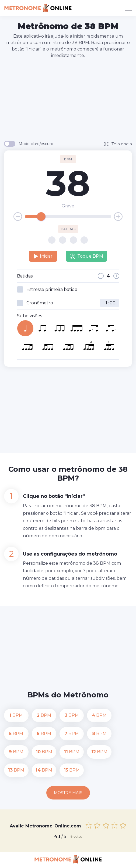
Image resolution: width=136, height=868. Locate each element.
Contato (28, 860)
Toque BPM (86, 256)
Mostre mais (68, 775)
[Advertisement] (70, 99)
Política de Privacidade (62, 860)
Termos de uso (103, 860)
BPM (16, 715)
